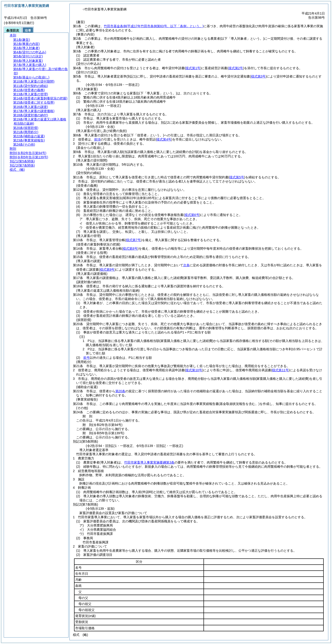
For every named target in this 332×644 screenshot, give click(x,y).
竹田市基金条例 (154, 26)
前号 (87, 358)
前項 (97, 139)
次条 (186, 265)
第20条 (120, 391)
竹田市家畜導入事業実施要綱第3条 (149, 462)
